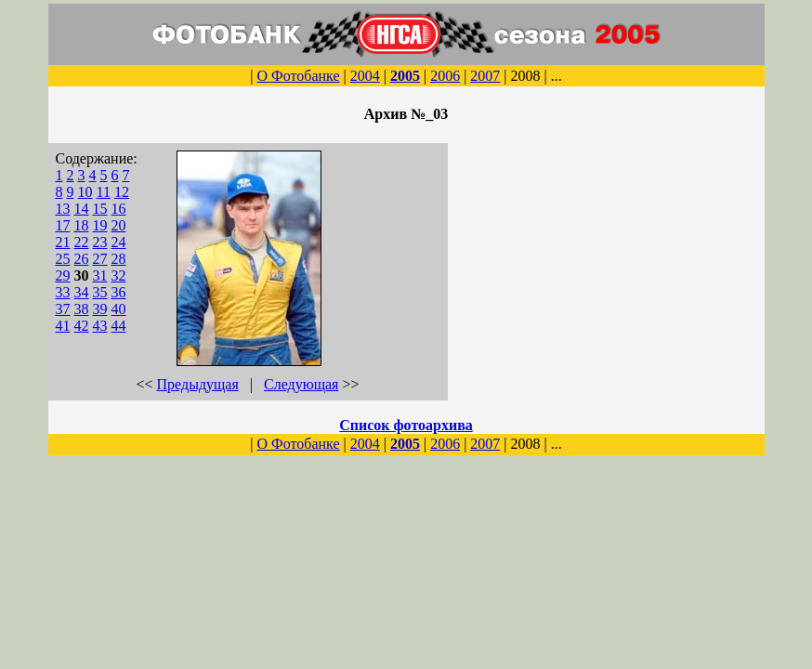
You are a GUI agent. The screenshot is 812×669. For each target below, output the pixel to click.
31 (100, 275)
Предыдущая (198, 384)
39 (100, 309)
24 (119, 242)
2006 (445, 76)
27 (100, 259)
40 (119, 309)
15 (100, 209)
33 (63, 292)
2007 (485, 76)
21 (63, 242)
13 (63, 209)
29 (63, 275)
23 (100, 242)
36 (119, 292)
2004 (365, 76)
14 (82, 209)
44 (119, 326)
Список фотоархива (406, 425)
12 (122, 192)
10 (85, 192)
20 (119, 225)
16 (119, 209)
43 (100, 326)
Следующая (301, 384)
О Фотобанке (298, 76)
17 (63, 225)
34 (82, 292)
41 (63, 326)
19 (100, 225)
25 (63, 259)
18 (82, 225)
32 (119, 275)
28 (119, 259)
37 (63, 309)
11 (104, 192)
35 (100, 292)
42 (82, 326)
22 (82, 242)
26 (82, 259)
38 (82, 309)
